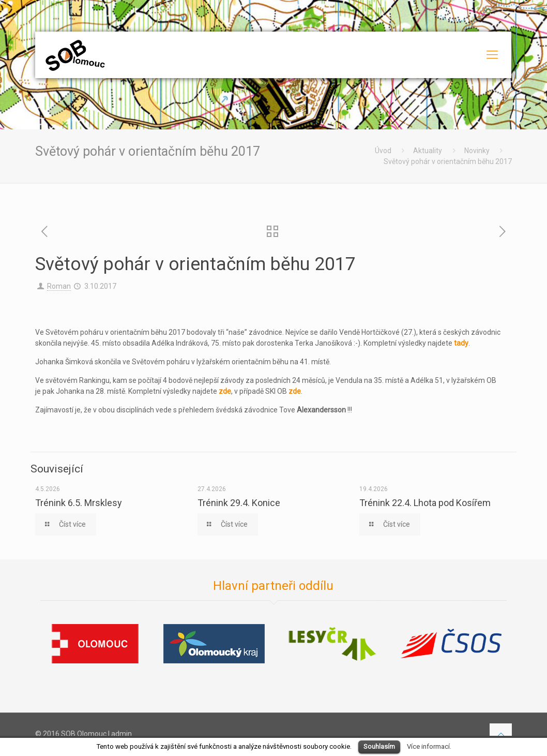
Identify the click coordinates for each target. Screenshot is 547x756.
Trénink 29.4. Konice (239, 503)
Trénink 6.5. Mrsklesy (79, 503)
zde (225, 391)
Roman (59, 286)
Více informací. (429, 746)
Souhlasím (379, 746)
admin (121, 734)
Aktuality (428, 151)
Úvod (383, 151)
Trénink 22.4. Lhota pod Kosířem (425, 503)
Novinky (477, 151)
